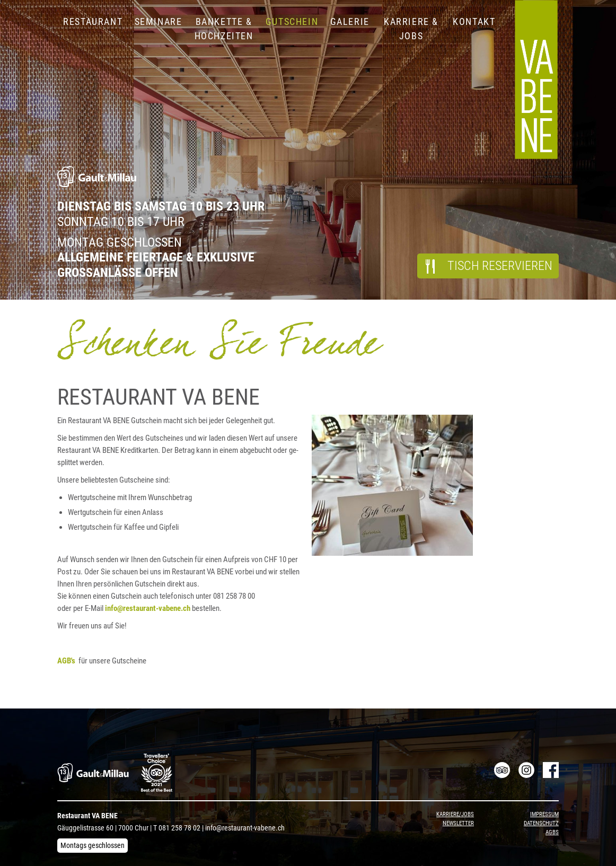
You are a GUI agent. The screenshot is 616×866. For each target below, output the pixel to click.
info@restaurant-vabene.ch (245, 828)
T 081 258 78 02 (177, 828)
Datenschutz (541, 823)
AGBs (552, 832)
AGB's (68, 661)
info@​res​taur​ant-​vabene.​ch (148, 608)
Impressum (544, 814)
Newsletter (458, 823)
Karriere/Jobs (455, 814)
